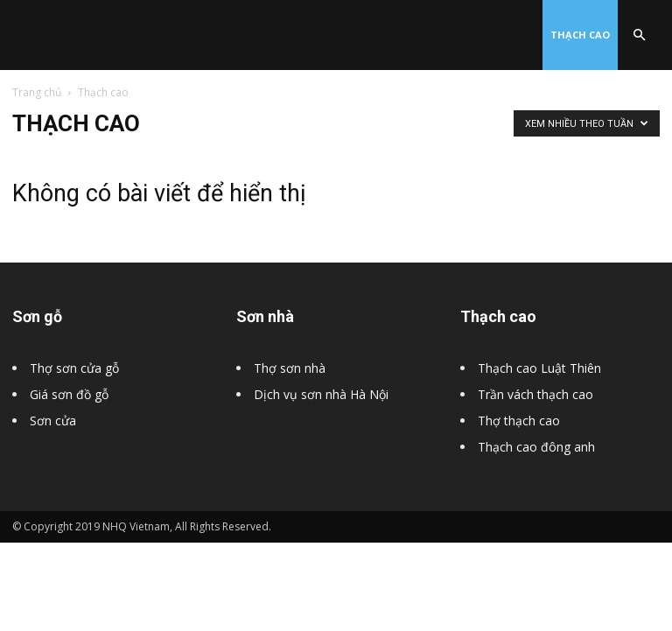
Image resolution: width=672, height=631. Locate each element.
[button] (639, 35)
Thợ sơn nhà (290, 368)
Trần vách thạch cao (535, 394)
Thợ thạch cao (519, 421)
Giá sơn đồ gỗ (69, 394)
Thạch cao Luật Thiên (539, 368)
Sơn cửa (53, 421)
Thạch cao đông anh (536, 447)
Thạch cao (580, 35)
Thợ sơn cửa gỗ (74, 368)
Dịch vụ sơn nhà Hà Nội (321, 394)
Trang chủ (37, 92)
